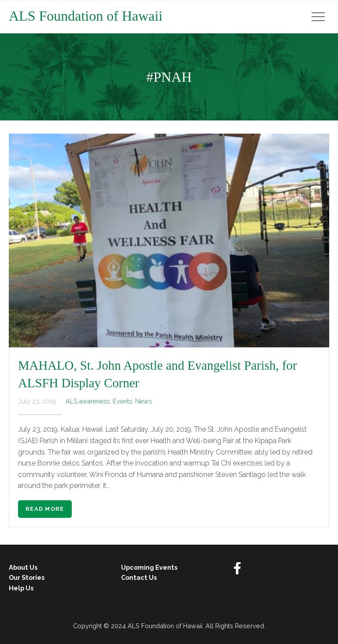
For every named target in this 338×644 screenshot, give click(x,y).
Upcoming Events (149, 567)
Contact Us (139, 577)
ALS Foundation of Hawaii (86, 16)
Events (122, 401)
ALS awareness (88, 401)
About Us (23, 567)
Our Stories (27, 577)
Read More (45, 509)
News (143, 401)
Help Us (21, 588)
